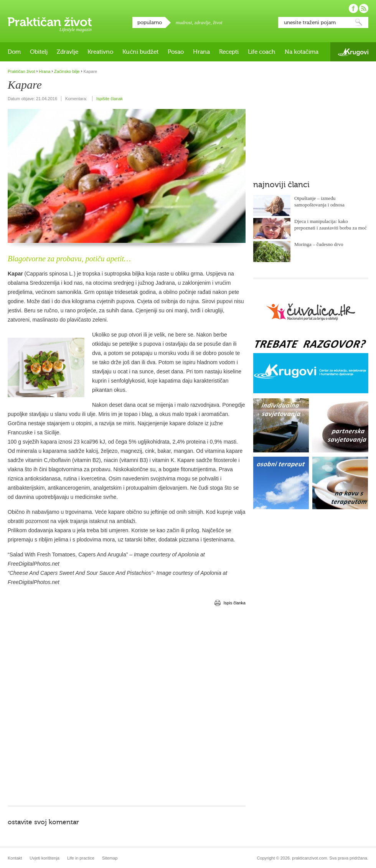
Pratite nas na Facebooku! (353, 8)
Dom (14, 52)
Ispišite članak (110, 99)
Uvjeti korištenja (45, 858)
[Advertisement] (87, 705)
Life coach (262, 52)
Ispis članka (235, 603)
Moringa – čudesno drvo (319, 244)
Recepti (229, 52)
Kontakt (15, 858)
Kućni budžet (140, 52)
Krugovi (353, 52)
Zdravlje (68, 52)
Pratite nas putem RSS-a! (364, 8)
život (218, 22)
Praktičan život (50, 22)
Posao (176, 52)
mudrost (184, 22)
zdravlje (203, 22)
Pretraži (359, 22)
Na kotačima (302, 52)
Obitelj (39, 52)
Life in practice (81, 858)
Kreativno (100, 52)
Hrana (201, 52)
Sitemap (110, 858)
